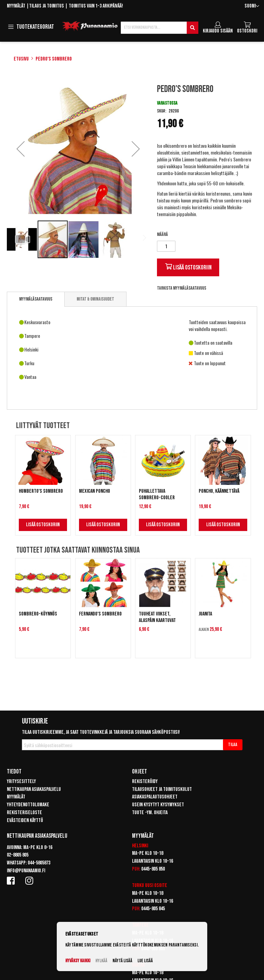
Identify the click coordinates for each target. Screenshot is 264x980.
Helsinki (140, 846)
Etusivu (21, 59)
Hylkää (101, 961)
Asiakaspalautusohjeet (155, 797)
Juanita (205, 614)
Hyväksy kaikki (78, 961)
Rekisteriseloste (24, 813)
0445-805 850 (153, 869)
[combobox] (160, 28)
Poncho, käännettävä (219, 491)
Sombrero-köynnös (38, 614)
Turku (138, 885)
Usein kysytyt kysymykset (158, 805)
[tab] (36, 299)
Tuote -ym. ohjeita (150, 813)
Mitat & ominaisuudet (95, 299)
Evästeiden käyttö (25, 820)
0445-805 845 (153, 909)
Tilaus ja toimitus (47, 6)
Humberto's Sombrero (41, 491)
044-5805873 (39, 863)
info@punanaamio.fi (26, 871)
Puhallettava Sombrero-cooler (157, 494)
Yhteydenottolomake (28, 805)
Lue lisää (145, 961)
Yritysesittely (21, 782)
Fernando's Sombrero (100, 614)
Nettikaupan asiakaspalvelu (34, 789)
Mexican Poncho (95, 491)
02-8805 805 (18, 855)
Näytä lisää (122, 961)
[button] (252, 6)
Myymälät (16, 6)
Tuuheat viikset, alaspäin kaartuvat (157, 617)
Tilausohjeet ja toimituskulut (162, 789)
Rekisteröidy (145, 782)
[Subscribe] (233, 745)
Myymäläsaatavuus (36, 299)
